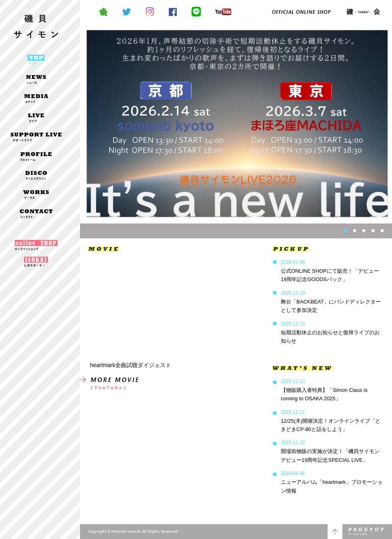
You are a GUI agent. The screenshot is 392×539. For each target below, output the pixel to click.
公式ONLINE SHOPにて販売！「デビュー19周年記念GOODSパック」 (330, 271)
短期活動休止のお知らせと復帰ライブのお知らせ (330, 332)
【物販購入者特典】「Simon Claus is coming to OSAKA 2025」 (324, 390)
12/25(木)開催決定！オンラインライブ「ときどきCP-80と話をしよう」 (331, 421)
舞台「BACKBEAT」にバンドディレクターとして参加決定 (331, 302)
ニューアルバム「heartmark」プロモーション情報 (332, 482)
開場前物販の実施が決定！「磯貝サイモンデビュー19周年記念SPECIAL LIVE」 (330, 451)
